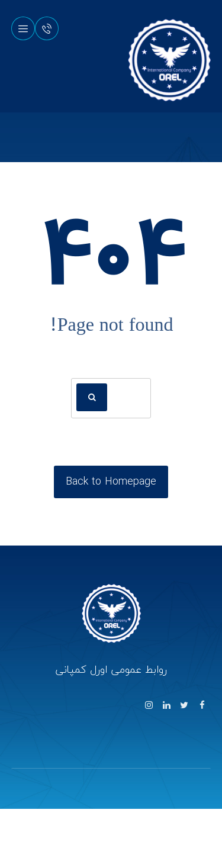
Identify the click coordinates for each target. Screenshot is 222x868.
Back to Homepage (111, 481)
